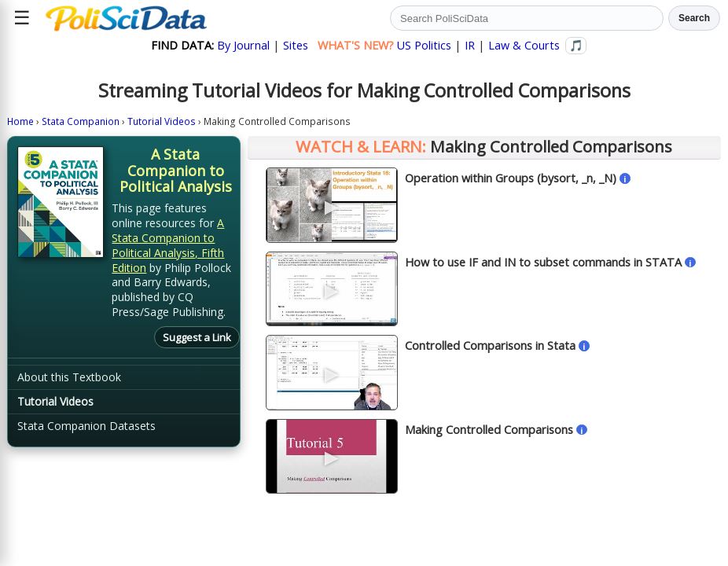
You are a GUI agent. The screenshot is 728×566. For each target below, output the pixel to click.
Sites (296, 45)
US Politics (424, 45)
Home (20, 121)
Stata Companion (81, 121)
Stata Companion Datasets (86, 426)
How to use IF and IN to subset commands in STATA (543, 262)
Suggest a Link (197, 337)
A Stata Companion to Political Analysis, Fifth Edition (168, 245)
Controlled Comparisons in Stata (490, 345)
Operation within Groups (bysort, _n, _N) (511, 178)
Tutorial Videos (162, 121)
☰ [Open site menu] (22, 18)
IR (470, 45)
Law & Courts (524, 45)
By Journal (243, 45)
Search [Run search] (694, 18)
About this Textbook (69, 377)
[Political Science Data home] (126, 18)
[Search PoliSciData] (527, 18)
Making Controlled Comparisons (489, 430)
